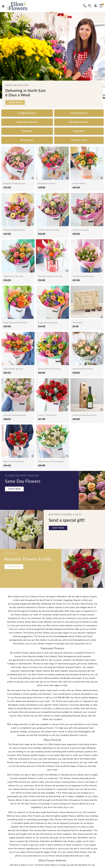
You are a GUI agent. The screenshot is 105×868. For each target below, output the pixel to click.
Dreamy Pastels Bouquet (49, 230)
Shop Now (15, 102)
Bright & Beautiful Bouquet (15, 323)
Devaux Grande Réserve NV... (85, 385)
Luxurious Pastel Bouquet (15, 415)
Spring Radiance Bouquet (49, 369)
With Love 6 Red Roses (48, 402)
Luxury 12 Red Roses (47, 385)
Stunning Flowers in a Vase (50, 276)
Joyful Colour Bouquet (13, 276)
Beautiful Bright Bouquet (14, 230)
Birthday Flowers (79, 122)
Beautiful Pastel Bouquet (14, 184)
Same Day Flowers (27, 122)
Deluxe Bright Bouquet (13, 369)
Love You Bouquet (81, 230)
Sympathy (79, 131)
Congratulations (27, 113)
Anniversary (27, 140)
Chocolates (78, 323)
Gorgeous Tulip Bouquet (83, 276)
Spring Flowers (79, 113)
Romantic (27, 131)
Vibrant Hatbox (79, 184)
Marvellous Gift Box (47, 184)
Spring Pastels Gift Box (83, 369)
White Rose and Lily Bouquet (85, 402)
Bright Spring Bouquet (48, 323)
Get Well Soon (79, 140)
